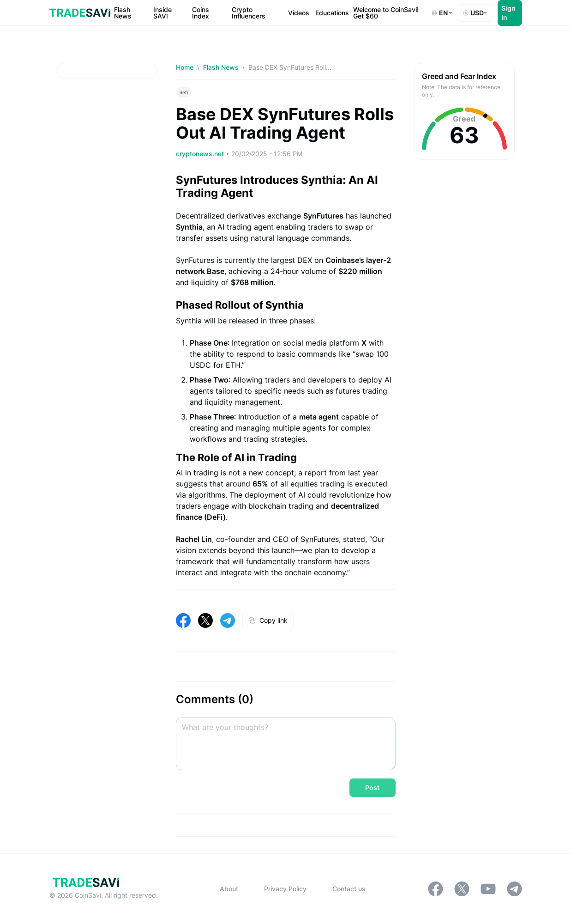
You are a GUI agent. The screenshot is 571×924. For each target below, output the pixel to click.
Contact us (349, 889)
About (229, 889)
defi (184, 92)
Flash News (221, 67)
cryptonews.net (201, 154)
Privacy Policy (285, 889)
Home (185, 67)
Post (372, 787)
